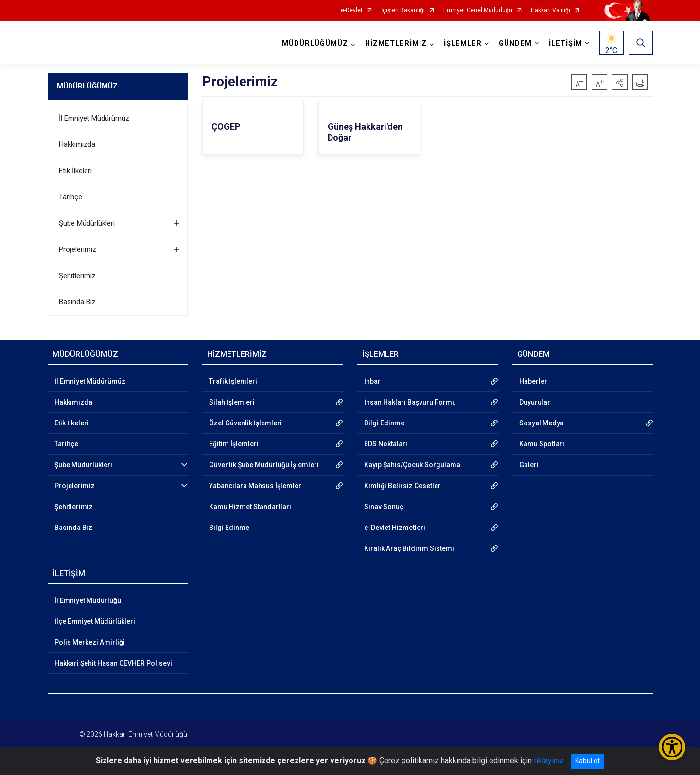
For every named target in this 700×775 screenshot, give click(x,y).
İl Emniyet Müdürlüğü (88, 600)
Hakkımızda (77, 144)
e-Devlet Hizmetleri (395, 528)
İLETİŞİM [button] (566, 44)
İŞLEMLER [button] (463, 44)
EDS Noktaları (386, 444)
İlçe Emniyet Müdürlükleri (95, 621)
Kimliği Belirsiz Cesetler (402, 486)
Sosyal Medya (542, 423)
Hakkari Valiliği (551, 10)
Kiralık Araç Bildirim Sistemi (409, 548)
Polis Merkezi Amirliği (90, 642)
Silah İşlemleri (232, 402)
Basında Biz (77, 302)
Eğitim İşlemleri (234, 444)
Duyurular (535, 402)
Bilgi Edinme (229, 528)
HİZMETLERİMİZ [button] (396, 44)
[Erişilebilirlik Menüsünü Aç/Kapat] (672, 747)
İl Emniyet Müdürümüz (94, 118)
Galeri (529, 465)
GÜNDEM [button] (515, 44)
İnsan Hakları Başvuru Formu (410, 402)
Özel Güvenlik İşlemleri (245, 423)
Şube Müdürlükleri (87, 223)
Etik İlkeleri (75, 171)
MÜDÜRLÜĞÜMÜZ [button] (315, 44)
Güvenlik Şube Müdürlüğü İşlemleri (264, 465)
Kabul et (587, 761)
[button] (620, 82)
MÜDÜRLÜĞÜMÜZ (87, 86)
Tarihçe (70, 197)
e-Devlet (352, 10)
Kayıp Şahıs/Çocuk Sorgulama (412, 465)
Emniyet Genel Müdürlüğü (478, 10)
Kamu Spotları (542, 444)
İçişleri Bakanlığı (403, 10)
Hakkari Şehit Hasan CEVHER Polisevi (113, 663)
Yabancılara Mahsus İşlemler (255, 486)
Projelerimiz (78, 249)
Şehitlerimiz (77, 276)
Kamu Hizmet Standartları (250, 507)
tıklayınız (549, 761)
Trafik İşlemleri (233, 381)
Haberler (533, 381)
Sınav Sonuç (384, 507)
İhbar (372, 381)
